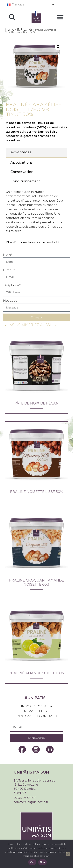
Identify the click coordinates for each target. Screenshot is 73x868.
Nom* (7, 255)
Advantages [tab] (21, 152)
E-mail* (9, 270)
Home (10, 30)
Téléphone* (12, 285)
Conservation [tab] (22, 172)
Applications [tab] (21, 163)
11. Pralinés (25, 30)
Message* (11, 301)
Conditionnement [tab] (25, 181)
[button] (31, 5)
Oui (32, 862)
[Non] (68, 854)
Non (43, 862)
